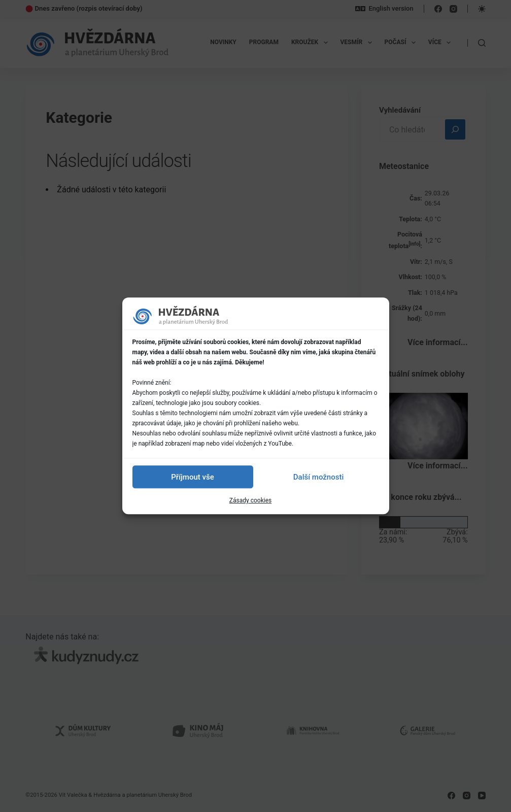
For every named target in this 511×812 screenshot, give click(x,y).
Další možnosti (318, 477)
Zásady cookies (250, 500)
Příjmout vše (192, 477)
